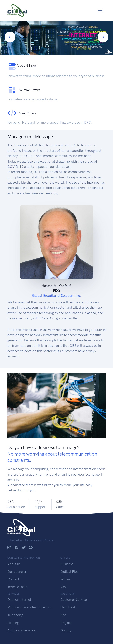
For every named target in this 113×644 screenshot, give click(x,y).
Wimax (65, 579)
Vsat (64, 587)
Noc (63, 615)
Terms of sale (17, 587)
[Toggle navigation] (100, 11)
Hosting (13, 623)
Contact (13, 579)
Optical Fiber (70, 572)
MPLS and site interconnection (30, 607)
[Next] (103, 37)
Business (67, 564)
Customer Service (74, 600)
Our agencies (17, 572)
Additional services (21, 630)
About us (14, 564)
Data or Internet (19, 600)
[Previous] (10, 37)
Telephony (15, 615)
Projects (66, 623)
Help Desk (68, 607)
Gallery (66, 630)
